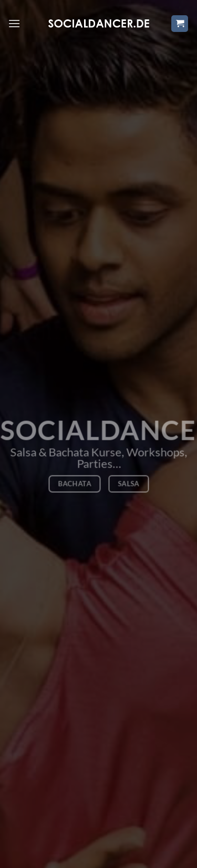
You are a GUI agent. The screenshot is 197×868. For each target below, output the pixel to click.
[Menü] (14, 23)
